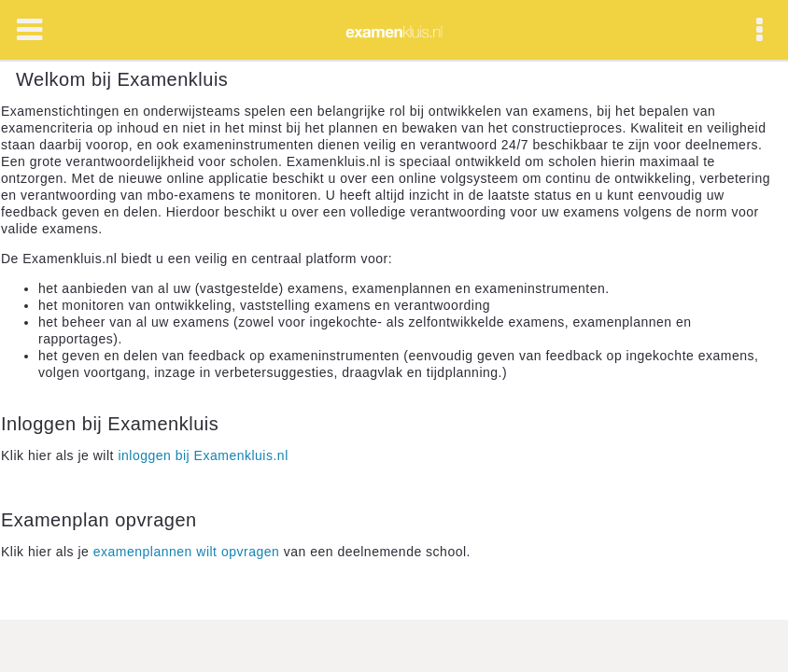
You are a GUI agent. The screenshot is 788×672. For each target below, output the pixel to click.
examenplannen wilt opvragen (187, 552)
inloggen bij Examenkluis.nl (203, 455)
